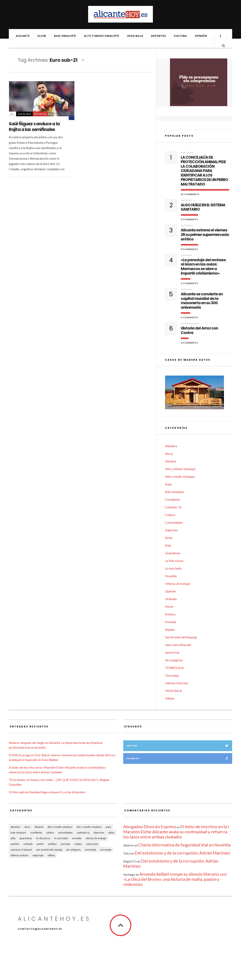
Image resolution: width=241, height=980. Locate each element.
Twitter (179, 753)
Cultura (180, 36)
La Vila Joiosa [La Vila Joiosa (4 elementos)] (43, 845)
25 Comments (190, 202)
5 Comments (189, 291)
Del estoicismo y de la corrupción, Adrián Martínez (182, 860)
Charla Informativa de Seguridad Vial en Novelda (184, 852)
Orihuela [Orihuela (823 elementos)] (28, 851)
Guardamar (173, 560)
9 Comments (189, 227)
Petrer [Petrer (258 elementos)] (40, 851)
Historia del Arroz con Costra (199, 338)
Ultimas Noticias (176, 690)
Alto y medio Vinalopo (180, 484)
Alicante (23, 36)
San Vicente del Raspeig (181, 644)
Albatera (171, 453)
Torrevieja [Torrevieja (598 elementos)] (90, 857)
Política (170, 621)
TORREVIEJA (174, 675)
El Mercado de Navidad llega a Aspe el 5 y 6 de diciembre (47, 799)
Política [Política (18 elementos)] (52, 851)
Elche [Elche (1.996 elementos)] (111, 840)
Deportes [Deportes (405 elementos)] (99, 840)
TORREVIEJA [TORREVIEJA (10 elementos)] (106, 857)
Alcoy (169, 461)
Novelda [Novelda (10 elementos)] (77, 845)
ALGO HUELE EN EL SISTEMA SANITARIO (203, 215)
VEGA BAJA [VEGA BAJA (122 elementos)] (38, 863)
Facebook (179, 766)
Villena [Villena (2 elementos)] (51, 863)
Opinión (201, 36)
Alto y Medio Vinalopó (102, 36)
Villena (170, 706)
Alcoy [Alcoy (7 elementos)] (27, 834)
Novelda (171, 583)
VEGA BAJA (135, 36)
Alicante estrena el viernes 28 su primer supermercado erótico (205, 242)
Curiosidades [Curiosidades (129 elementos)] (65, 840)
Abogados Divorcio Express (150, 834)
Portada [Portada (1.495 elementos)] (65, 851)
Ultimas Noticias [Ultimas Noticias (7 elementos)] (19, 863)
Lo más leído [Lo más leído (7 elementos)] (61, 845)
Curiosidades (190, 331)
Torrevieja (172, 683)
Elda (168, 553)
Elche (42, 36)
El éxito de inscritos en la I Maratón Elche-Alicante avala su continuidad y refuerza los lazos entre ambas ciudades (176, 839)
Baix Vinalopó (65, 36)
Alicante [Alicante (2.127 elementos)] (39, 834)
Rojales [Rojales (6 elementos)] (78, 851)
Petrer (169, 614)
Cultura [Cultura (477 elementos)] (50, 840)
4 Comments (189, 350)
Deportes (159, 36)
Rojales (170, 637)
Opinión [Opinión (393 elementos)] (15, 851)
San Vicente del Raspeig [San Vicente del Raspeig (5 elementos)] (49, 857)
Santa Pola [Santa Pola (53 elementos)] (92, 851)
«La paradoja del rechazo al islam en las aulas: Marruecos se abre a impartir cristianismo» (203, 274)
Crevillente (172, 507)
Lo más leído (173, 576)
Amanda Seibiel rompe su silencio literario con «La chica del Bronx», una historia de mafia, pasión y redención (175, 886)
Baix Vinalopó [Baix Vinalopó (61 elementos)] (18, 840)
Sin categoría (174, 667)
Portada (187, 160)
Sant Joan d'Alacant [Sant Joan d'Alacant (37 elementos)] (21, 857)
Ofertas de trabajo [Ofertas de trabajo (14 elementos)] (96, 845)
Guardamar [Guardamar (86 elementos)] (26, 845)
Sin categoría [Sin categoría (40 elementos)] (73, 857)
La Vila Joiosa (174, 568)
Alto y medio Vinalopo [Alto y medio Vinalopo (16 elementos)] (60, 834)
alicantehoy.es (54, 926)
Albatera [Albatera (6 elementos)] (15, 834)
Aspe (168, 491)
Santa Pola (172, 660)
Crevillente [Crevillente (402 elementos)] (36, 840)
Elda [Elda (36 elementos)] (13, 845)
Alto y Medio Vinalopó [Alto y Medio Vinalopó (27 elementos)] (89, 834)
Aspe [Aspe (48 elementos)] (108, 834)
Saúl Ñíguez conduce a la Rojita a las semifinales (34, 131)
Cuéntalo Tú (173, 514)
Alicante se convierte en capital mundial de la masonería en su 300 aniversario (202, 308)
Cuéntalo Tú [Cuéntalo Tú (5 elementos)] (83, 840)
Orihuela (171, 606)
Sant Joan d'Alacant (178, 652)
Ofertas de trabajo (178, 591)
